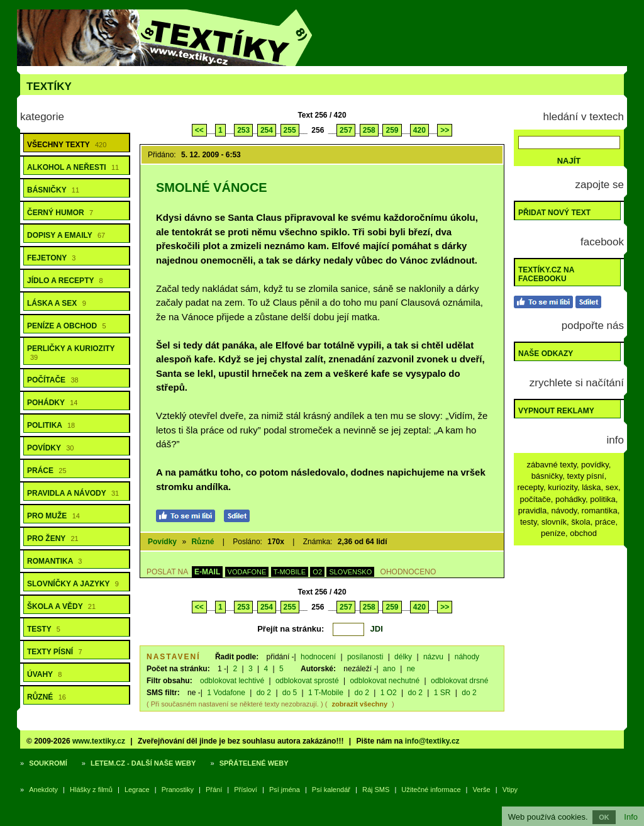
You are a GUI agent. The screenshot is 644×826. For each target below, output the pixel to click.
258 (369, 130)
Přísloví (246, 790)
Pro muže (53, 516)
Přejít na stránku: (291, 629)
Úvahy (44, 674)
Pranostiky (178, 790)
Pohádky (52, 403)
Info (631, 817)
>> (445, 130)
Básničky (53, 190)
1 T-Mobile (326, 693)
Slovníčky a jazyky (73, 584)
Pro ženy (53, 539)
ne (411, 669)
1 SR (442, 693)
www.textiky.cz (99, 741)
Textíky (49, 87)
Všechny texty (67, 145)
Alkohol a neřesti (73, 167)
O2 (317, 572)
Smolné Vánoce (212, 187)
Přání (214, 790)
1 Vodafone (226, 693)
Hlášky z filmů (91, 790)
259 (392, 130)
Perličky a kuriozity (71, 353)
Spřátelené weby (254, 763)
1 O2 (389, 693)
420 (419, 130)
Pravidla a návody (73, 493)
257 (346, 130)
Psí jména (285, 790)
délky (403, 657)
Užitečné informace (431, 790)
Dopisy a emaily (66, 235)
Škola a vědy (61, 606)
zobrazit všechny (359, 704)
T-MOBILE (290, 572)
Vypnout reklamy (556, 411)
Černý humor (60, 213)
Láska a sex (57, 303)
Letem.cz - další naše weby (143, 763)
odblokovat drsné (459, 681)
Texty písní (55, 652)
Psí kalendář (331, 790)
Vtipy (510, 790)
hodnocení (318, 657)
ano (389, 669)
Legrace (137, 790)
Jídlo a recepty (65, 281)
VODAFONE (247, 572)
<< (199, 130)
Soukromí (48, 763)
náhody (467, 657)
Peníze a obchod (67, 326)
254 (267, 130)
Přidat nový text (554, 213)
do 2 (264, 693)
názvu (433, 657)
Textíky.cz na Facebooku (546, 274)
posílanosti (365, 657)
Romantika (54, 561)
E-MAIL (207, 572)
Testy (44, 629)
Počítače (53, 380)
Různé (47, 697)
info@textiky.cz (432, 741)
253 (243, 130)
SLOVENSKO (350, 572)
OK (604, 817)
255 (290, 130)
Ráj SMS (376, 790)
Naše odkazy (546, 354)
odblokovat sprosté (307, 681)
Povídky (50, 448)
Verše (482, 790)
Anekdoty (43, 790)
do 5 (290, 693)
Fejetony (51, 258)
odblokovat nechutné (385, 681)
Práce (47, 471)
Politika (51, 425)
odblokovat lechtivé (232, 681)
